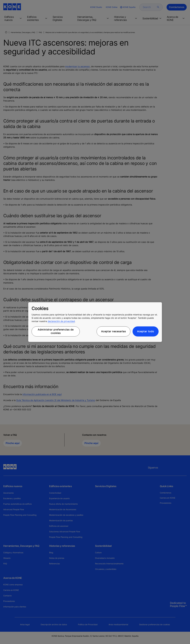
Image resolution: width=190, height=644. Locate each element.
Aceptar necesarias (113, 331)
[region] (95, 322)
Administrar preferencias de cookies (56, 331)
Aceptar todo (146, 331)
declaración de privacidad (61, 321)
